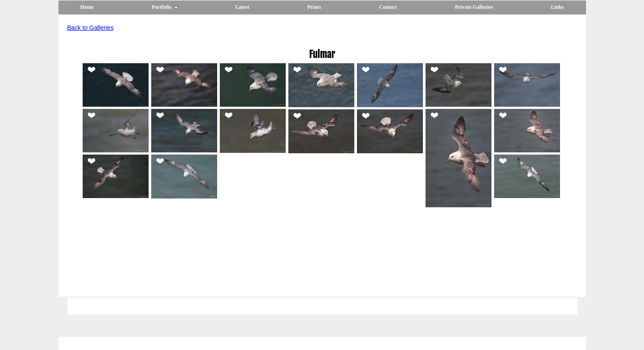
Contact (388, 7)
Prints (314, 7)
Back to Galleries (91, 28)
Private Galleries (474, 7)
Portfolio (165, 7)
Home (87, 7)
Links (557, 7)
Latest (242, 7)
